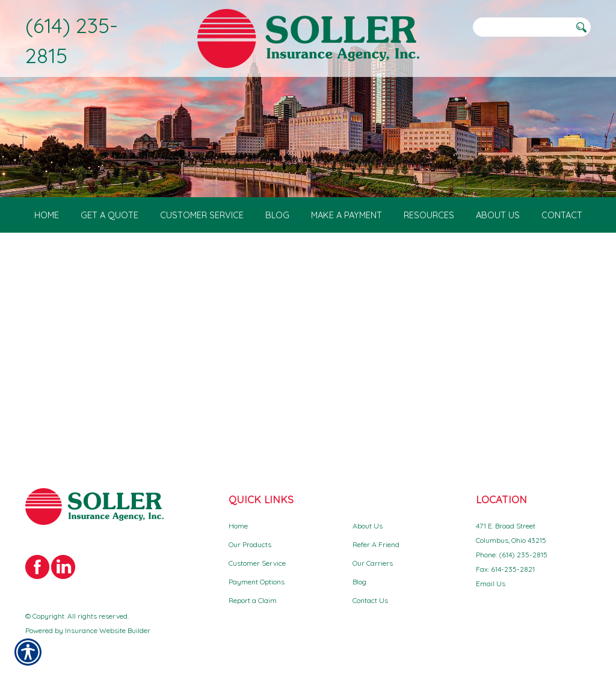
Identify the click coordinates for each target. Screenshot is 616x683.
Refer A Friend (376, 544)
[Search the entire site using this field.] (522, 27)
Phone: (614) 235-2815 (512, 555)
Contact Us (370, 600)
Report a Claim (253, 600)
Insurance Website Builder (108, 630)
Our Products (250, 544)
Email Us (491, 583)
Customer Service (257, 563)
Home (238, 526)
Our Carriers (373, 563)
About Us (368, 526)
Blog (359, 582)
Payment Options (257, 582)
